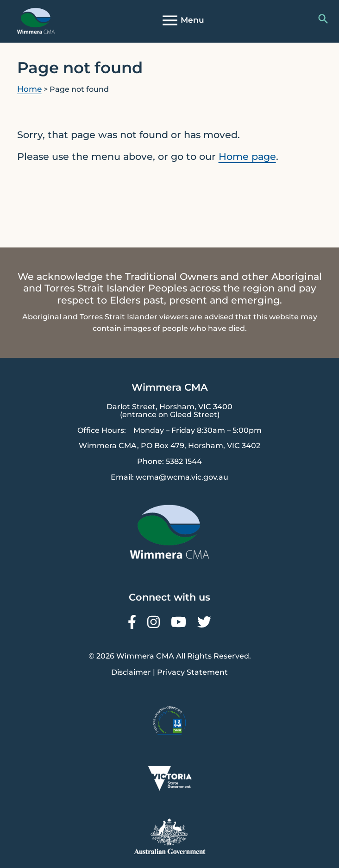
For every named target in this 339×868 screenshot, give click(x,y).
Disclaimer (131, 672)
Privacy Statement (192, 672)
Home (29, 89)
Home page (247, 156)
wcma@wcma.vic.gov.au (182, 477)
